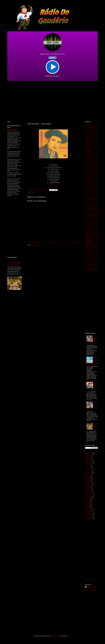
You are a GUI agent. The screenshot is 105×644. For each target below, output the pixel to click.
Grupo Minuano (92, 196)
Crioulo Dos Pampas (93, 154)
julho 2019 (88, 500)
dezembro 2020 (89, 484)
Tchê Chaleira (88, 261)
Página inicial (54, 242)
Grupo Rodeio (88, 201)
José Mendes (33, 192)
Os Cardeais (93, 232)
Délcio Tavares (94, 160)
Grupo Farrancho (94, 187)
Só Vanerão (92, 258)
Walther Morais (93, 269)
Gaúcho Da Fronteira (93, 172)
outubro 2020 (88, 486)
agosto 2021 (88, 474)
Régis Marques (92, 251)
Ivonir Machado (94, 209)
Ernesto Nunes (94, 163)
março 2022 (88, 467)
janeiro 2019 (88, 511)
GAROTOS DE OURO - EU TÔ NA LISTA (96, 427)
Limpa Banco (94, 218)
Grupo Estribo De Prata (90, 186)
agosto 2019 (88, 498)
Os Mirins (93, 237)
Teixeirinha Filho (89, 266)
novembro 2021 (89, 469)
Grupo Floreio (88, 189)
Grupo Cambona (94, 180)
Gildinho (92, 175)
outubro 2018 (88, 517)
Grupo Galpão (95, 189)
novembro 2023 (89, 452)
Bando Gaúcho (93, 142)
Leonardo (87, 218)
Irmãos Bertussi (91, 205)
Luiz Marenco (92, 219)
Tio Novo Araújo (90, 267)
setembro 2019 (89, 497)
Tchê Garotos (95, 261)
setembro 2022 (89, 463)
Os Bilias (94, 231)
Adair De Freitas (89, 130)
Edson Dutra (95, 161)
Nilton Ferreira (92, 227)
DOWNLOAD (54, 186)
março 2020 (88, 487)
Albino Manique (94, 132)
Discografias (88, 161)
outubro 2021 (88, 471)
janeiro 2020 (88, 491)
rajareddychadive (56, 636)
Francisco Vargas (93, 167)
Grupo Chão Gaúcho (94, 184)
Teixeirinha (95, 264)
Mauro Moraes (89, 222)
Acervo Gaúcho (95, 129)
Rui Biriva (91, 254)
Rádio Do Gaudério (92, 587)
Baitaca (87, 142)
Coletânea (89, 152)
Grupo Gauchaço (89, 190)
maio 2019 (88, 504)
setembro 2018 (89, 519)
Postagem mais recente (33, 242)
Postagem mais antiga (74, 242)
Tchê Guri (88, 263)
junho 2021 (88, 478)
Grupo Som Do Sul (91, 202)
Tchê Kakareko (94, 263)
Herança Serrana (92, 204)
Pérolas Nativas (92, 249)
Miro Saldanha (92, 224)
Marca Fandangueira (93, 221)
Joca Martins (95, 212)
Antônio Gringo (95, 133)
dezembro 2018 (89, 513)
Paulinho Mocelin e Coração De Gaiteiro (91, 248)
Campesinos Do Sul (90, 145)
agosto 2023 (88, 456)
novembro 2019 (89, 495)
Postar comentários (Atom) (38, 245)
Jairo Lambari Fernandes (90, 210)
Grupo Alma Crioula (94, 178)
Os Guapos (93, 236)
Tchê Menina (89, 264)
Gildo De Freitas (91, 176)
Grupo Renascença (93, 199)
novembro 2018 (89, 515)
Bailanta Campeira (89, 139)
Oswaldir (92, 245)
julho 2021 (88, 476)
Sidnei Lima (92, 255)
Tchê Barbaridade (93, 260)
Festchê (93, 164)
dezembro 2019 (89, 493)
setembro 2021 (89, 473)
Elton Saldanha (88, 163)
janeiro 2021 (88, 482)
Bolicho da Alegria (94, 144)
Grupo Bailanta (88, 180)
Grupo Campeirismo (89, 181)
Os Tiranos (95, 241)
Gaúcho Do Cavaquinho (90, 173)
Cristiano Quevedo (90, 155)
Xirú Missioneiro (89, 270)
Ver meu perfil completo (91, 589)
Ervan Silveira (88, 164)
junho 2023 (88, 458)
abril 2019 (87, 506)
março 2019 (88, 508)
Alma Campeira (88, 133)
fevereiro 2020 (89, 489)
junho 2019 (88, 502)
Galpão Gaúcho (89, 169)
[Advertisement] (17, 101)
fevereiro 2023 (89, 462)
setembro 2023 (89, 454)
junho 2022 (88, 465)
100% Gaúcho (91, 125)
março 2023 (88, 460)
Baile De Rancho (94, 141)
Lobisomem (87, 219)
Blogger (69, 636)
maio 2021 (88, 480)
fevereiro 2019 (89, 509)
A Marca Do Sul (93, 127)
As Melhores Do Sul (90, 135)
